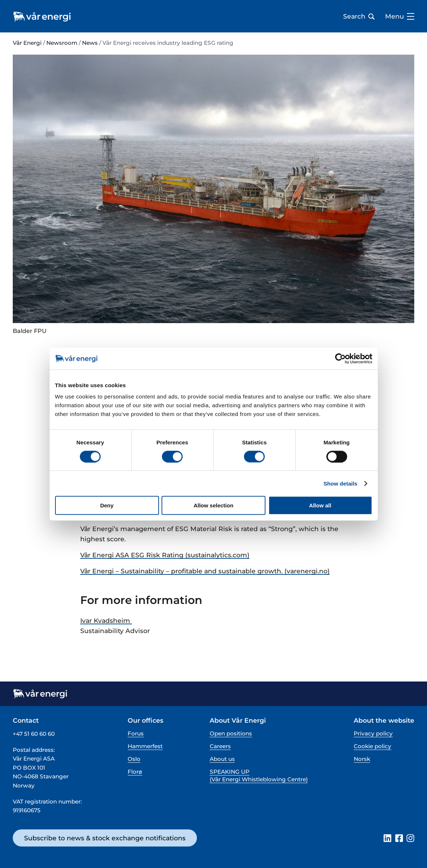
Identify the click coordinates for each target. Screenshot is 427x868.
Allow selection (213, 505)
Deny (107, 505)
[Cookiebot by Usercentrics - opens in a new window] (340, 358)
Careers (220, 746)
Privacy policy (373, 733)
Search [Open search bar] (359, 16)
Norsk (362, 759)
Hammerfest (145, 746)
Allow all (320, 505)
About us (222, 759)
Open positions (231, 733)
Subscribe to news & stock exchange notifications (105, 838)
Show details (340, 483)
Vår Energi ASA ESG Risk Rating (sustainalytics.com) (165, 555)
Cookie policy (372, 746)
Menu (400, 16)
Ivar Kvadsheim (106, 620)
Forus (136, 733)
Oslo (134, 759)
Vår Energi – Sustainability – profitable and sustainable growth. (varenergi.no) (205, 571)
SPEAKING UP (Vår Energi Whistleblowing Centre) (259, 775)
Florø (135, 772)
